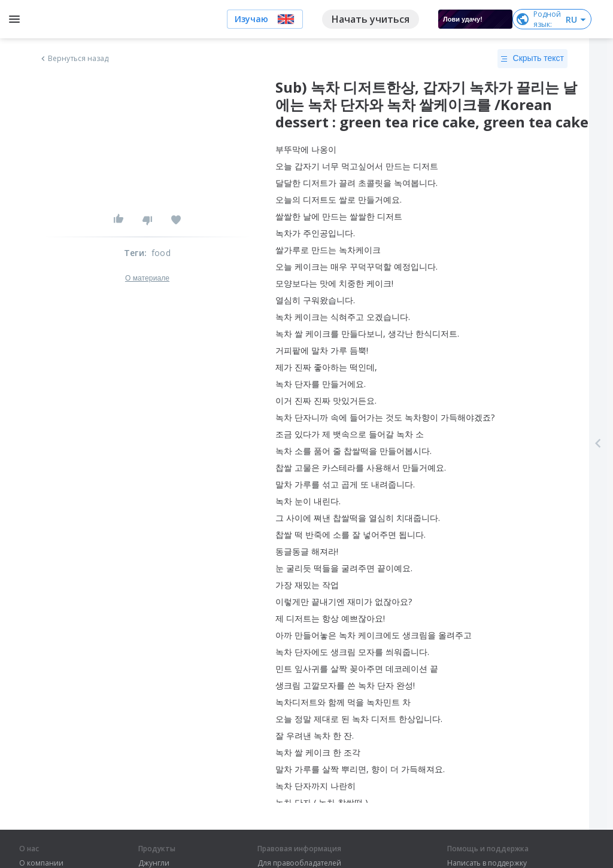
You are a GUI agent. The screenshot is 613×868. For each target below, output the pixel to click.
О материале (147, 278)
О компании (41, 863)
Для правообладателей (299, 863)
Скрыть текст (532, 59)
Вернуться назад (74, 59)
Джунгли (154, 863)
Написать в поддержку (487, 863)
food (161, 253)
